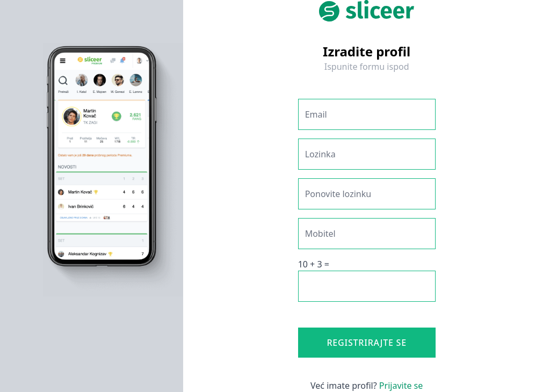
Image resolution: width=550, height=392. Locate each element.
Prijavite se (401, 386)
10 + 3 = (314, 264)
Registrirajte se (367, 343)
